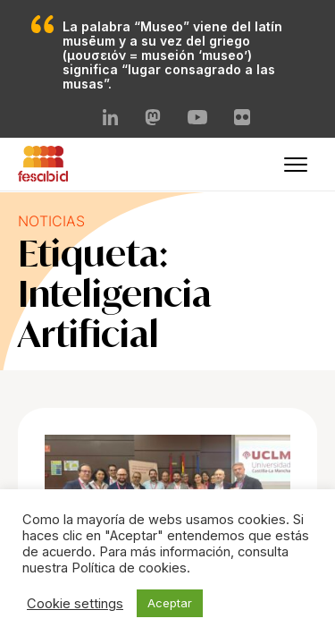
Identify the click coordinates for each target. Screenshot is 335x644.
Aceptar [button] (170, 603)
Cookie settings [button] (75, 604)
